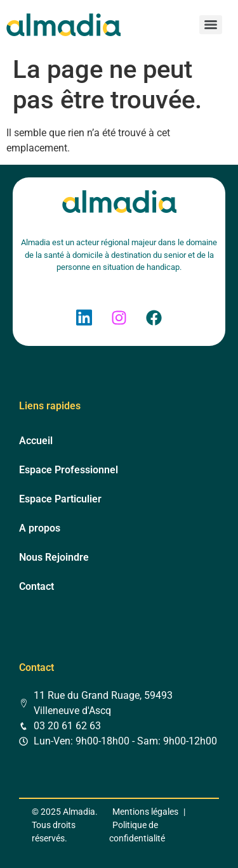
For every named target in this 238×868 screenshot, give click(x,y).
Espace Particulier (60, 499)
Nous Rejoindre (54, 557)
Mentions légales (145, 812)
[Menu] (211, 25)
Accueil (36, 441)
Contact (36, 586)
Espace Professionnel (69, 470)
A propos (40, 528)
